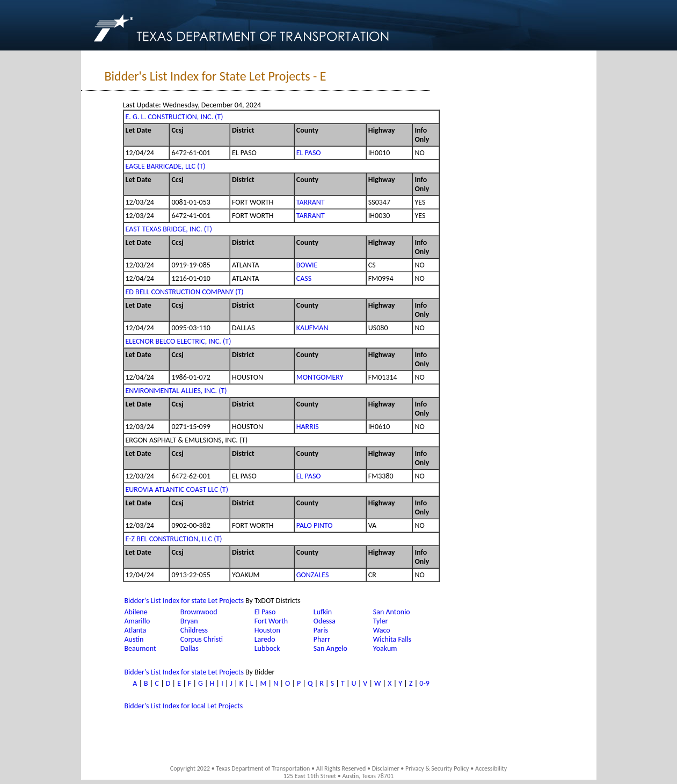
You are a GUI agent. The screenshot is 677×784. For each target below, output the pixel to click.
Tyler (381, 621)
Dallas (190, 648)
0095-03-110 (191, 328)
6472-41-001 (191, 216)
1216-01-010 (191, 278)
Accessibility (491, 768)
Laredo (265, 639)
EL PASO (309, 153)
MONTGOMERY (320, 377)
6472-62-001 (191, 476)
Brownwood (199, 612)
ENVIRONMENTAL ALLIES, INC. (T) (176, 391)
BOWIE (307, 265)
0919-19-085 (191, 265)
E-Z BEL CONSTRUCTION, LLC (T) (174, 539)
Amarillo (137, 621)
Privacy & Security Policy (437, 768)
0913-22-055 (191, 575)
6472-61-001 (191, 153)
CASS (304, 278)
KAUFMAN (312, 328)
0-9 (424, 683)
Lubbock (267, 648)
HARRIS (308, 427)
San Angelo (330, 648)
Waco (382, 630)
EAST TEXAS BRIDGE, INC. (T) (169, 229)
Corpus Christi (202, 639)
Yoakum (385, 648)
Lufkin (323, 612)
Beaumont (140, 648)
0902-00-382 (191, 525)
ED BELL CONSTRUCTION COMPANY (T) (185, 292)
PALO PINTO (315, 525)
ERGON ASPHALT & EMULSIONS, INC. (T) (187, 440)
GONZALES (313, 575)
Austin (134, 639)
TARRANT (311, 202)
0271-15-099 (191, 427)
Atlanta (136, 630)
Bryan (189, 621)
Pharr (322, 639)
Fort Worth (271, 621)
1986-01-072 (191, 377)
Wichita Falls (392, 639)
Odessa (325, 621)
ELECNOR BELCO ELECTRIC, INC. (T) (179, 341)
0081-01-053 (191, 202)
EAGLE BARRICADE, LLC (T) (166, 166)
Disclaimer (386, 768)
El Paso (265, 612)
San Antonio (392, 612)
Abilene (136, 612)
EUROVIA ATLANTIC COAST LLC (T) (177, 489)
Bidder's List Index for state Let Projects (184, 601)
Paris (321, 630)
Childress (194, 630)
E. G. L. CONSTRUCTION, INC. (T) (174, 117)
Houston (267, 630)
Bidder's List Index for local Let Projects (184, 706)
